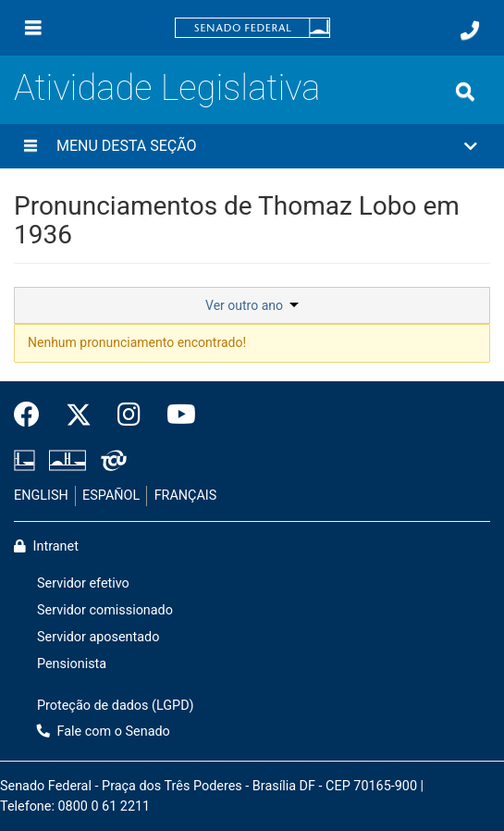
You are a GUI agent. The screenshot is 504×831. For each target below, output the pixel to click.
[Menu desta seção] (31, 146)
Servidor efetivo (83, 583)
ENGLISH (41, 496)
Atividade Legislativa (167, 88)
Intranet (46, 546)
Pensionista (72, 664)
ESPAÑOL (111, 496)
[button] (252, 146)
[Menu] (33, 28)
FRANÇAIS (186, 496)
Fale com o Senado (104, 732)
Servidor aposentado (98, 637)
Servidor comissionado (105, 610)
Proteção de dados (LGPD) (116, 706)
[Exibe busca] (465, 92)
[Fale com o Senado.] (470, 31)
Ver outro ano (252, 305)
